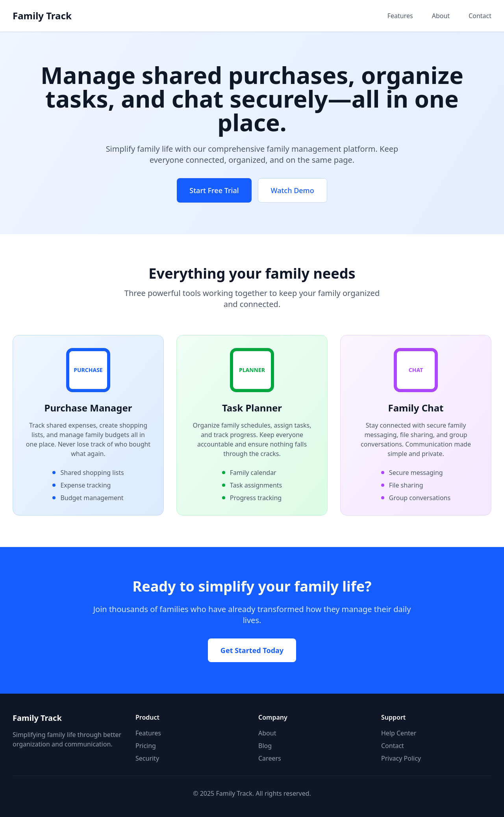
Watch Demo (293, 190)
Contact (480, 16)
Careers (270, 758)
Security (147, 758)
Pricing (146, 746)
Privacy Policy (401, 758)
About (441, 16)
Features (400, 16)
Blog (265, 746)
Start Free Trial (214, 190)
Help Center (399, 733)
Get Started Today (252, 650)
